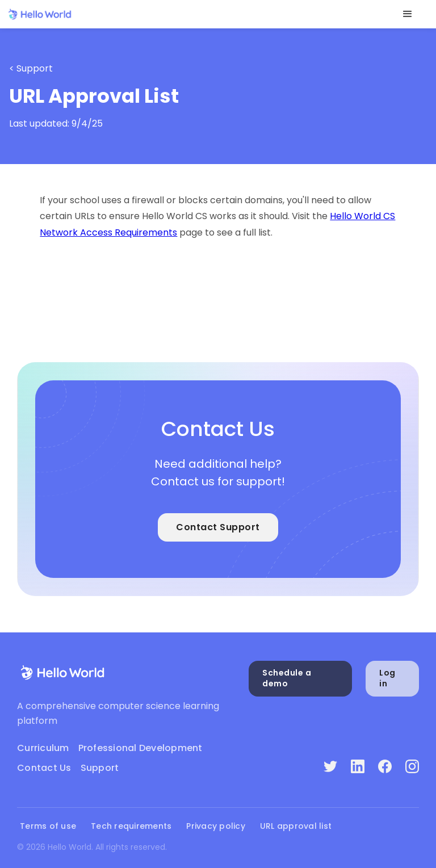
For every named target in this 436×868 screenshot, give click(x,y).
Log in (387, 678)
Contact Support (218, 527)
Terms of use (48, 826)
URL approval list (296, 826)
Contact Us (44, 768)
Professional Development (141, 748)
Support (100, 768)
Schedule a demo (287, 678)
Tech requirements (131, 826)
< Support (31, 68)
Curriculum (43, 748)
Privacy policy (216, 826)
